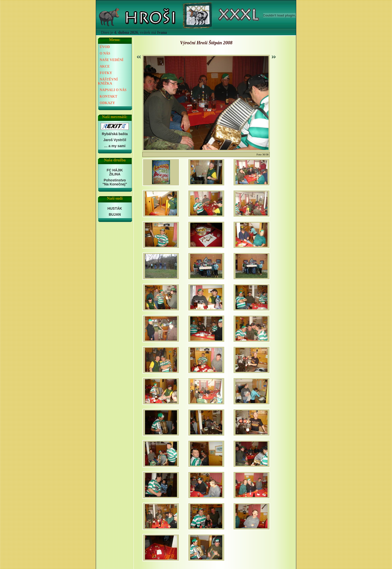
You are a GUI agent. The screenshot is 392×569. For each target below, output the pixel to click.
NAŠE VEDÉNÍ (112, 60)
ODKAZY (107, 103)
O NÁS (105, 53)
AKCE (105, 66)
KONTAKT (109, 96)
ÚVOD (105, 47)
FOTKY (106, 73)
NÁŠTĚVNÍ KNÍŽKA (108, 81)
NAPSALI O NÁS (113, 90)
